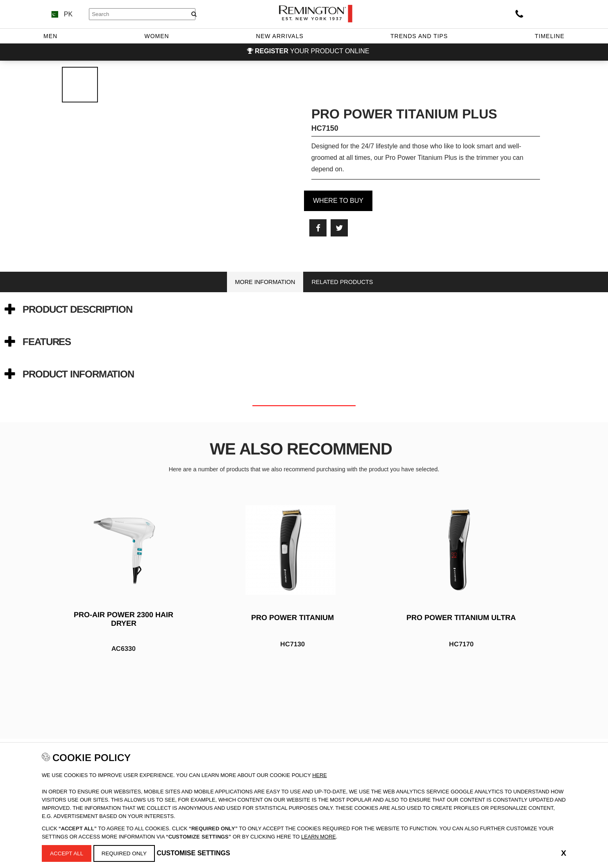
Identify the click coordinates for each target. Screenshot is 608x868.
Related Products (342, 282)
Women (157, 36)
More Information (265, 282)
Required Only (126, 853)
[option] (304, 594)
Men (50, 36)
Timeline (550, 36)
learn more (319, 836)
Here (320, 774)
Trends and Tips (419, 36)
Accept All (67, 853)
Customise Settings (196, 853)
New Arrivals (280, 36)
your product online (312, 51)
